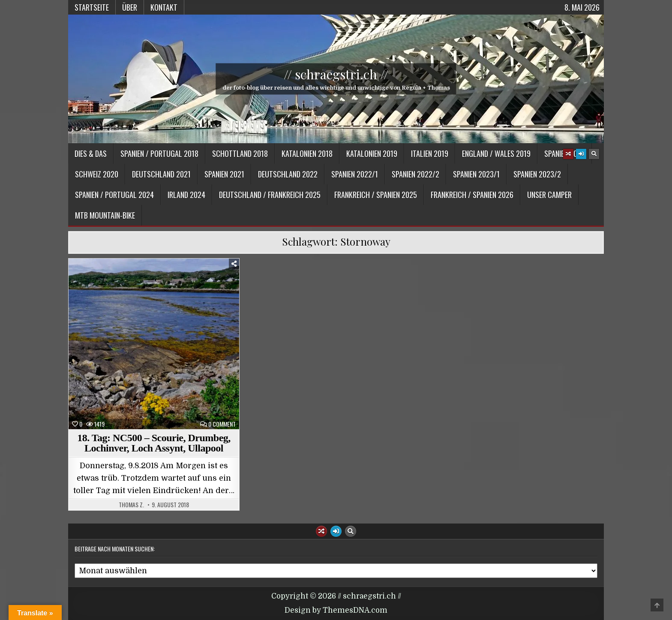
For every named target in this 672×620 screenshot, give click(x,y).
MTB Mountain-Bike (105, 215)
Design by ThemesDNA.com (336, 610)
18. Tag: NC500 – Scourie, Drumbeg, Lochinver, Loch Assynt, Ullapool (154, 443)
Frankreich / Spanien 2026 (472, 195)
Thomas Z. (131, 505)
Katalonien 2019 (372, 153)
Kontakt (164, 7)
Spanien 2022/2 (415, 174)
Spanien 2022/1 (355, 174)
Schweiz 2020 (97, 174)
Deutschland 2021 (161, 174)
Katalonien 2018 (307, 153)
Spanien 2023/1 (476, 174)
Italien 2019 (430, 153)
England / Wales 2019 (496, 153)
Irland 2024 (186, 195)
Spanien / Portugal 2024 (114, 195)
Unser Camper (549, 195)
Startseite (92, 7)
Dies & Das (91, 153)
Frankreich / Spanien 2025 (376, 195)
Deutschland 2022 (288, 174)
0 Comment (222, 424)
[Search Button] (594, 154)
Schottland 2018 (240, 153)
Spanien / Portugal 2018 (159, 153)
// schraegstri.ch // (336, 74)
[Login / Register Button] (581, 154)
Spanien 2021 (224, 174)
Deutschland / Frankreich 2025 (270, 195)
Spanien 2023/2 (537, 174)
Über (130, 7)
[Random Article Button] (568, 154)
